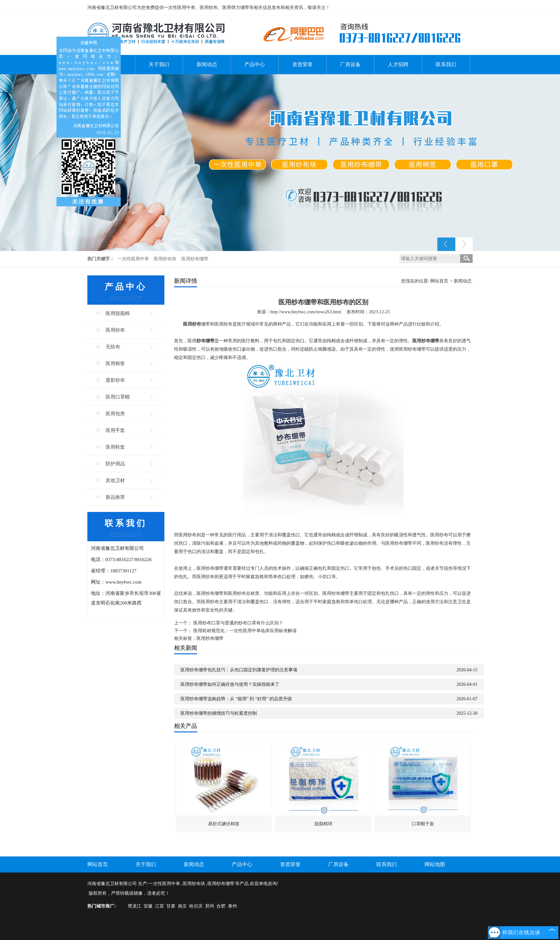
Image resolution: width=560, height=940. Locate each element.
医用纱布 (115, 330)
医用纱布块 (166, 259)
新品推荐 (115, 497)
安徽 (148, 906)
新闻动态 (207, 64)
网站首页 (439, 281)
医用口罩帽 (118, 397)
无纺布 (113, 347)
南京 (182, 906)
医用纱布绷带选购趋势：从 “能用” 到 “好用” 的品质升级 (236, 699)
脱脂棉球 (323, 824)
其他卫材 (115, 480)
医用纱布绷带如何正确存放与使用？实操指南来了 (230, 684)
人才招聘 (398, 64)
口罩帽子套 (423, 824)
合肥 (221, 906)
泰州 (232, 906)
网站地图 (435, 864)
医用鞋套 (115, 447)
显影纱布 (115, 380)
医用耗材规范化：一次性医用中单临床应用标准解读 (245, 631)
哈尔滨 (196, 906)
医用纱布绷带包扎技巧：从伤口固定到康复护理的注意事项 (239, 670)
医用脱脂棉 (118, 313)
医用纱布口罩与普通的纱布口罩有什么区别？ (238, 623)
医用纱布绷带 (195, 259)
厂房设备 (350, 64)
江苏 (160, 906)
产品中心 (255, 64)
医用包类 (115, 414)
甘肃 (171, 906)
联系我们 (446, 64)
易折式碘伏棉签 (224, 824)
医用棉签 (115, 363)
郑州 (210, 906)
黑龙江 (135, 906)
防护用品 (115, 464)
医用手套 (115, 430)
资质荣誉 (302, 64)
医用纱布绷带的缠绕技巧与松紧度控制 (219, 713)
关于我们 (159, 64)
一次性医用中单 (134, 259)
